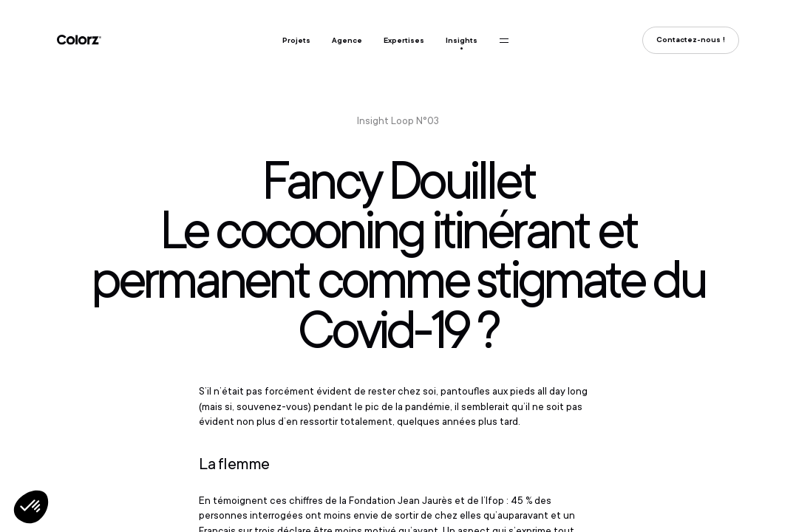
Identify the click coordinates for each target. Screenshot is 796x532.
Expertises (404, 40)
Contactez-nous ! (691, 40)
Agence (347, 40)
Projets (296, 40)
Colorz (79, 40)
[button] (31, 507)
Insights (462, 40)
